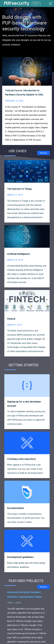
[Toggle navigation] (50, 4)
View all (44, 153)
